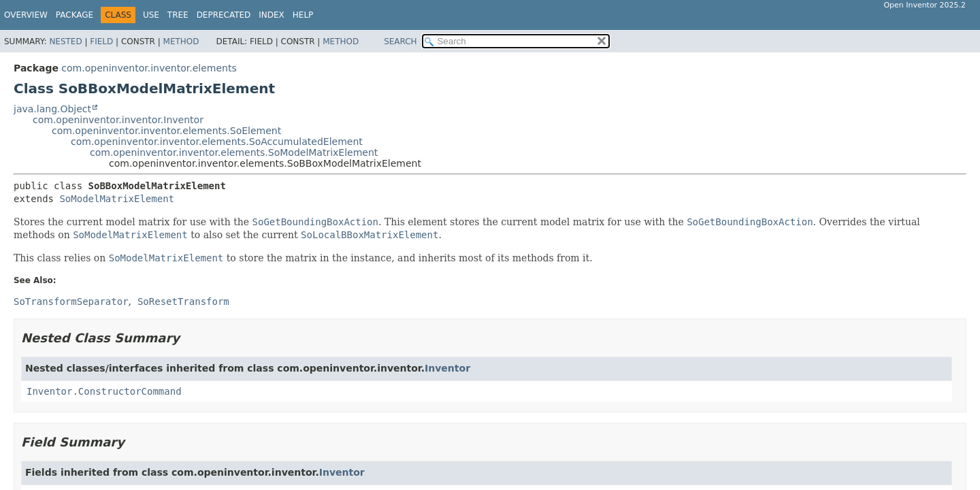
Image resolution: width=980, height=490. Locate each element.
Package (75, 15)
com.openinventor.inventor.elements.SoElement (166, 131)
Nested (65, 42)
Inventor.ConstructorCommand (104, 391)
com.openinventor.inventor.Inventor (118, 120)
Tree (178, 15)
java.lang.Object (52, 109)
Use (151, 15)
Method (181, 42)
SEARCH (401, 42)
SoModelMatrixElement (117, 199)
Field (101, 42)
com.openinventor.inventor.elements (149, 68)
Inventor (447, 368)
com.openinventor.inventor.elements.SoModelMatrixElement (234, 152)
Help (303, 15)
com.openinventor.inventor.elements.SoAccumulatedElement (217, 142)
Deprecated (224, 15)
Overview (26, 15)
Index (272, 15)
